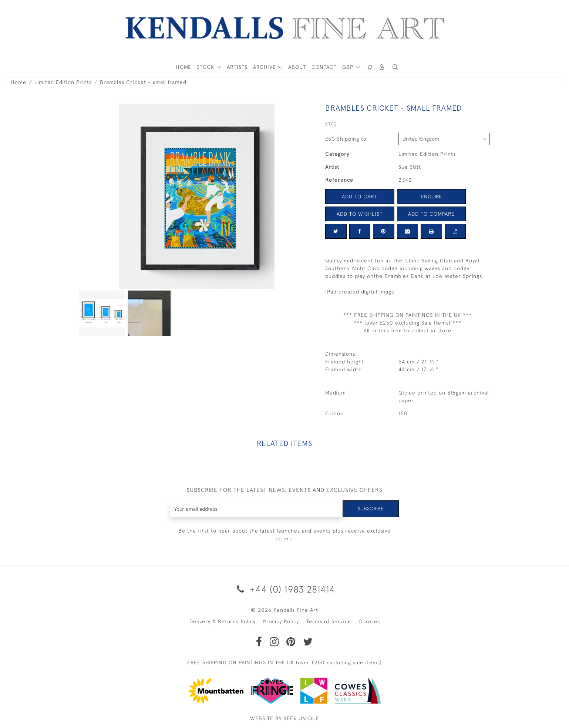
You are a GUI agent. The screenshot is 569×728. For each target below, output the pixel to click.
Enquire (431, 197)
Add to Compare (431, 214)
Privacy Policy (281, 621)
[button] (395, 67)
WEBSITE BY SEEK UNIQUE (285, 718)
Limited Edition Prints (63, 82)
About (297, 67)
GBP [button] (349, 67)
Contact (324, 67)
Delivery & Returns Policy (223, 621)
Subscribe (371, 509)
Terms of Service (329, 621)
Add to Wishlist (360, 214)
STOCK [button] (206, 67)
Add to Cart (360, 197)
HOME (184, 67)
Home (18, 82)
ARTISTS (237, 67)
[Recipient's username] (257, 509)
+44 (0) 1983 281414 (285, 589)
